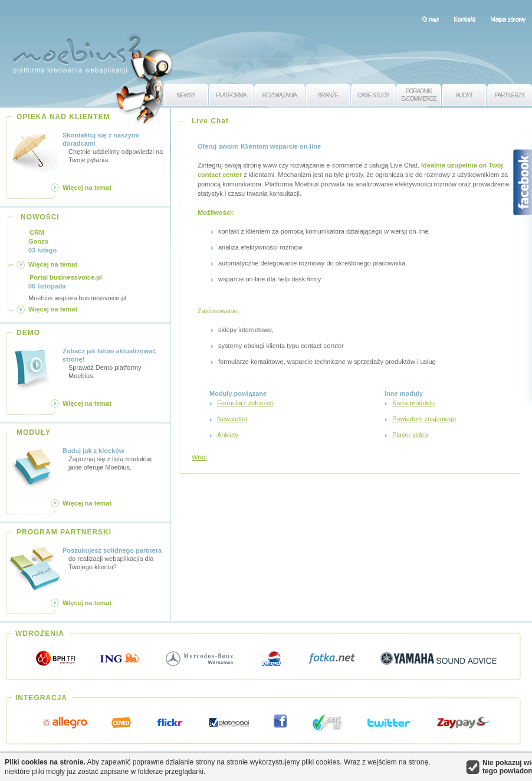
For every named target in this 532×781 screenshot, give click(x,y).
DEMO (28, 333)
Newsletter (232, 419)
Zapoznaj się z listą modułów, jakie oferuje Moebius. (114, 459)
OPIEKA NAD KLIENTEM (63, 117)
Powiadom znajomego (424, 419)
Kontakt (464, 19)
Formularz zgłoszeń (245, 403)
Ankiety (228, 435)
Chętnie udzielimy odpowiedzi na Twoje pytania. (114, 147)
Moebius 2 (77, 52)
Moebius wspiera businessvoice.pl (77, 287)
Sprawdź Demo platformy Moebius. (114, 363)
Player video (410, 435)
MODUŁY (34, 432)
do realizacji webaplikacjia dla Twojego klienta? (114, 558)
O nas (430, 19)
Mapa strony (508, 19)
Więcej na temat (87, 188)
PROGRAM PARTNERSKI (64, 532)
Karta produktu (413, 403)
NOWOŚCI (40, 217)
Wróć (199, 457)
